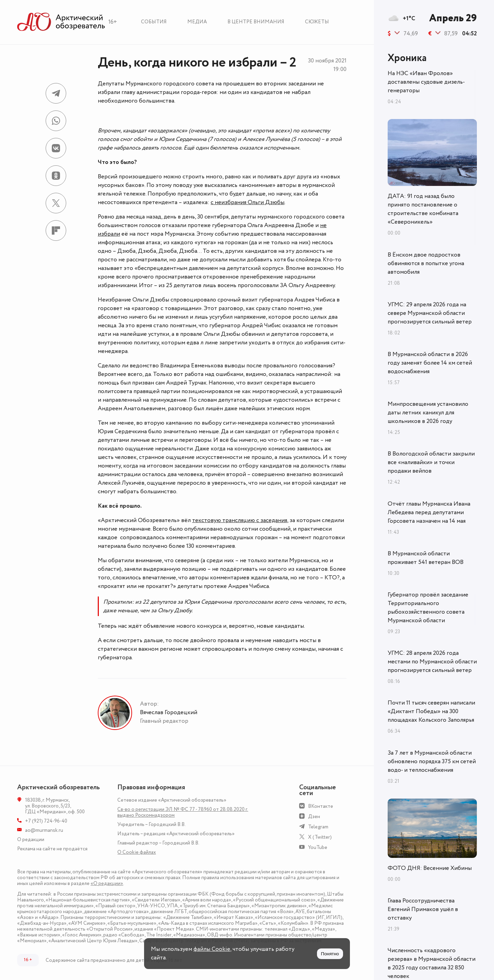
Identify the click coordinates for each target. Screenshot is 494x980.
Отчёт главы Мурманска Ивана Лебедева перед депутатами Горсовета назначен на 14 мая (429, 512)
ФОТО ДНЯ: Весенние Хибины (430, 868)
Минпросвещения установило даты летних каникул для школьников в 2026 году (428, 413)
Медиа (197, 22)
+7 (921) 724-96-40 (46, 821)
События (154, 22)
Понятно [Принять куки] (330, 954)
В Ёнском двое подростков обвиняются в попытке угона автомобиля (426, 263)
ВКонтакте (321, 806)
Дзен (314, 817)
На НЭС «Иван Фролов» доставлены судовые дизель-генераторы (426, 82)
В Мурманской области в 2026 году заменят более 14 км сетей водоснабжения (430, 363)
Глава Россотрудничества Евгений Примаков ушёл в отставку (423, 909)
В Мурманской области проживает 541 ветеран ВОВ (426, 558)
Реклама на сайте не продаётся (52, 849)
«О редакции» (107, 883)
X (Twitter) (320, 837)
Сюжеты (317, 22)
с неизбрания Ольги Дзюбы (248, 202)
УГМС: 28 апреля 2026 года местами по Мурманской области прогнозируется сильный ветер (432, 662)
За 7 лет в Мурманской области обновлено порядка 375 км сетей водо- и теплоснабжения (432, 761)
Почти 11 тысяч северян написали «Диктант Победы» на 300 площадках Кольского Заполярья (431, 711)
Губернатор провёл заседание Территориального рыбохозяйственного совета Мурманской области (428, 608)
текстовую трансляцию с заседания (240, 520)
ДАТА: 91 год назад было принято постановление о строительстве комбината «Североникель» (423, 209)
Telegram (318, 827)
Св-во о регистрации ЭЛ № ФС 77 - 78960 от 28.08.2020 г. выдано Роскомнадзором (183, 812)
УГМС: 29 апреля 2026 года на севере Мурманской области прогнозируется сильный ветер (430, 313)
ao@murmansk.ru (44, 830)
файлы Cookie (212, 949)
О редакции (31, 840)
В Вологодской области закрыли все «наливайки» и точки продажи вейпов (431, 462)
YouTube (318, 847)
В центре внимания (256, 22)
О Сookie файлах (137, 852)
